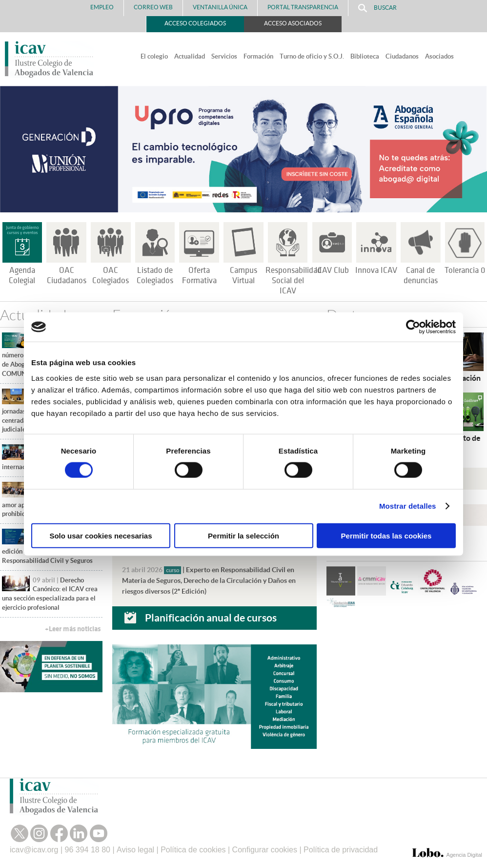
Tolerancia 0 (465, 270)
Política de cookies (193, 850)
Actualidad (190, 56)
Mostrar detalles (408, 506)
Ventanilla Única (220, 7)
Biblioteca (365, 56)
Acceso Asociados (293, 23)
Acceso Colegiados (195, 23)
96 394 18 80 (88, 850)
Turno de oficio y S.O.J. (312, 56)
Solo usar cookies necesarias (101, 535)
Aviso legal (135, 850)
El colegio (154, 56)
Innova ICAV (376, 270)
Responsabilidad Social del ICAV (294, 281)
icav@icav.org (34, 850)
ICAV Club (332, 270)
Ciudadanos (402, 56)
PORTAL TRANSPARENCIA (303, 7)
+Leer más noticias (73, 629)
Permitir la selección (243, 535)
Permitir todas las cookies (386, 535)
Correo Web (153, 7)
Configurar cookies (265, 850)
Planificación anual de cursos (211, 618)
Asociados (439, 56)
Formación (258, 56)
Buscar (377, 8)
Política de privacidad (341, 850)
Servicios (224, 56)
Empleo (102, 7)
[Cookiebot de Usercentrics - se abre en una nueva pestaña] (413, 327)
